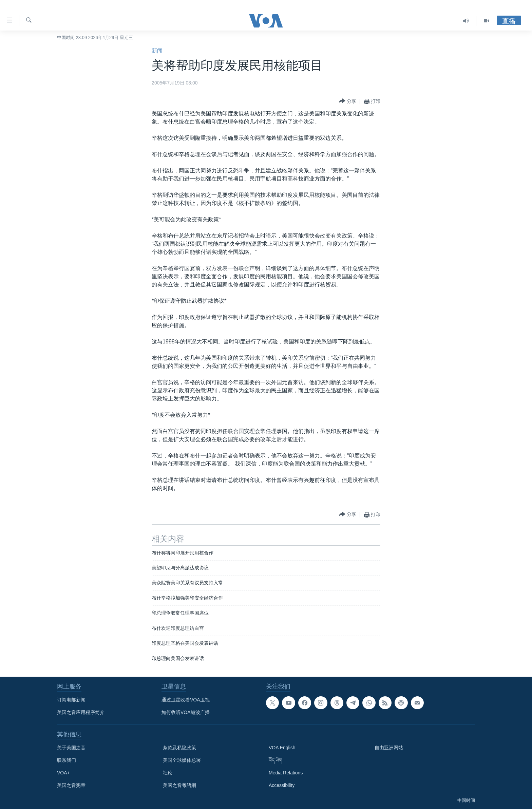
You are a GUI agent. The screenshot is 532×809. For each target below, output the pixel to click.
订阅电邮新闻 (71, 700)
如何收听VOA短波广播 (186, 712)
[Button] (348, 101)
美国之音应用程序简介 (81, 712)
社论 (168, 773)
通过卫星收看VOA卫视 (186, 700)
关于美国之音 (71, 748)
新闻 (157, 51)
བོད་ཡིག (275, 760)
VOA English (282, 748)
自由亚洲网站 (389, 748)
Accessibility (282, 785)
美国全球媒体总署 (182, 760)
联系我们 (66, 760)
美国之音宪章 (71, 785)
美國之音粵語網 (179, 785)
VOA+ (63, 773)
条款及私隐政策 (179, 748)
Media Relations (286, 773)
